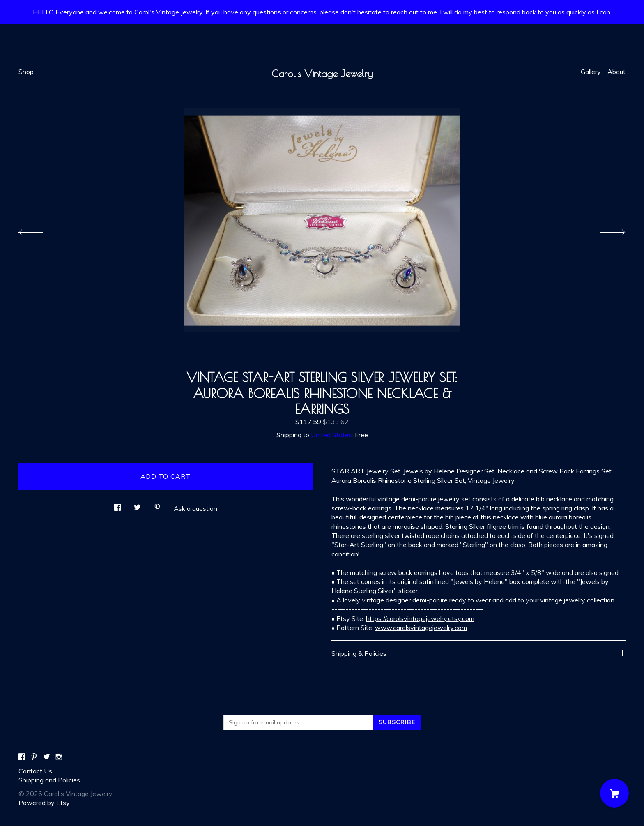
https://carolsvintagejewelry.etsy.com (420, 618)
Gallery (591, 72)
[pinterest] (34, 757)
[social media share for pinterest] (157, 505)
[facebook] (22, 757)
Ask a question (195, 508)
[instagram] (59, 757)
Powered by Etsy (44, 803)
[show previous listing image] (39, 230)
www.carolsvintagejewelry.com (421, 628)
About (616, 72)
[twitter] (47, 757)
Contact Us (35, 771)
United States (331, 435)
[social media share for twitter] (137, 505)
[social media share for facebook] (117, 505)
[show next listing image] (605, 230)
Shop (26, 72)
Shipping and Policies (49, 780)
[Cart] (614, 793)
